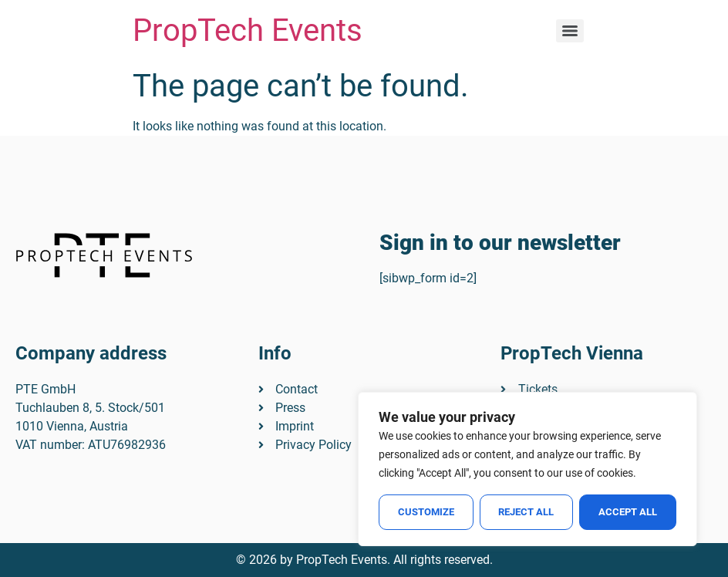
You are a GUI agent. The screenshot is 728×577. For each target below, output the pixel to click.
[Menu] (570, 31)
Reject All (527, 512)
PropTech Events (248, 30)
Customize (426, 512)
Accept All (628, 512)
